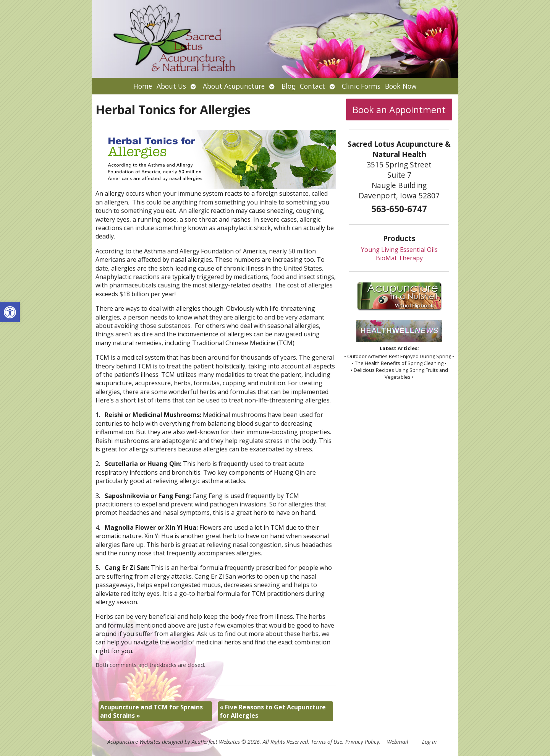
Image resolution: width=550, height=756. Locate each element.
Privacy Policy (362, 742)
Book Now (401, 86)
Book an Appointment (399, 110)
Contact (312, 86)
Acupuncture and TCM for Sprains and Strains (151, 711)
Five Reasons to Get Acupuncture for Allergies (273, 711)
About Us (171, 86)
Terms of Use (327, 742)
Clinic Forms (361, 86)
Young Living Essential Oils (399, 250)
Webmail (398, 742)
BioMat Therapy (399, 258)
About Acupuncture (234, 86)
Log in (429, 742)
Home (143, 86)
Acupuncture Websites (134, 742)
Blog (288, 86)
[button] (10, 312)
